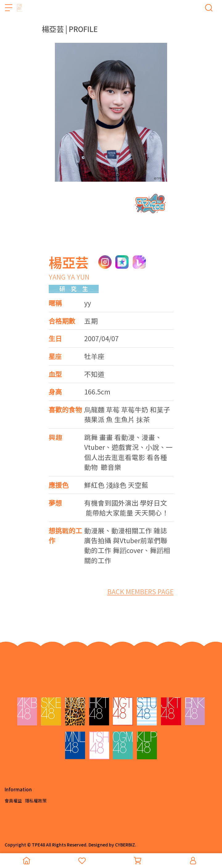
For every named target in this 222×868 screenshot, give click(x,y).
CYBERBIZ (125, 845)
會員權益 (13, 801)
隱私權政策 (36, 801)
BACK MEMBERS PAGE (140, 591)
